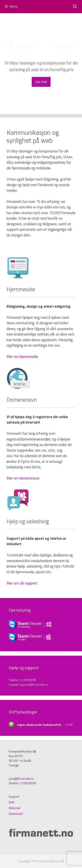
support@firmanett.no (33, 684)
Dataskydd (16, 814)
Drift (11, 802)
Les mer (41, 82)
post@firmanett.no (21, 778)
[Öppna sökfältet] (75, 7)
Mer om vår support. (22, 583)
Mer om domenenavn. (23, 478)
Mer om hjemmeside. (23, 357)
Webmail (14, 808)
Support (14, 796)
